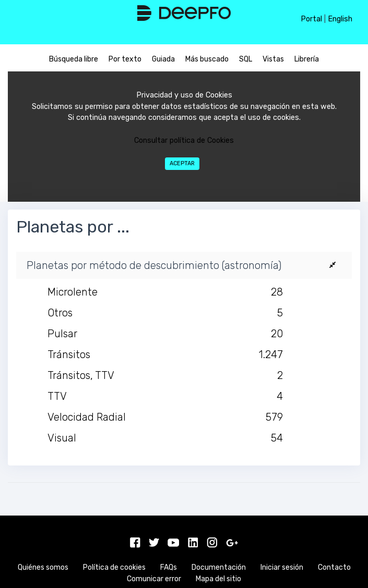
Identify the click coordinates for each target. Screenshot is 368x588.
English (340, 19)
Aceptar (182, 163)
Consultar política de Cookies (184, 140)
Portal (311, 19)
